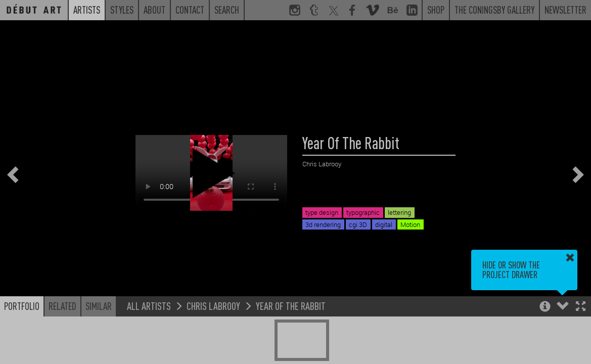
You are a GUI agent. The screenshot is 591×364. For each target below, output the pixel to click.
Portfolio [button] (22, 306)
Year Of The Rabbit (291, 306)
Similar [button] (99, 306)
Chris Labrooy (213, 306)
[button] (581, 307)
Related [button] (62, 306)
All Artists (149, 306)
